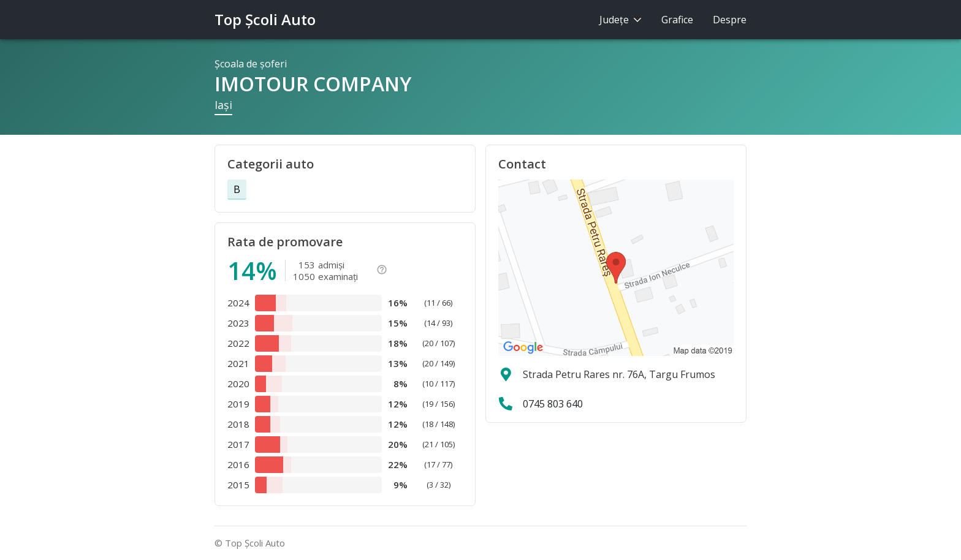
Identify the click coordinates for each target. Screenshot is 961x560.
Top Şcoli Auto (265, 19)
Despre (730, 20)
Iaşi (223, 105)
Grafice (677, 20)
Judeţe (621, 20)
